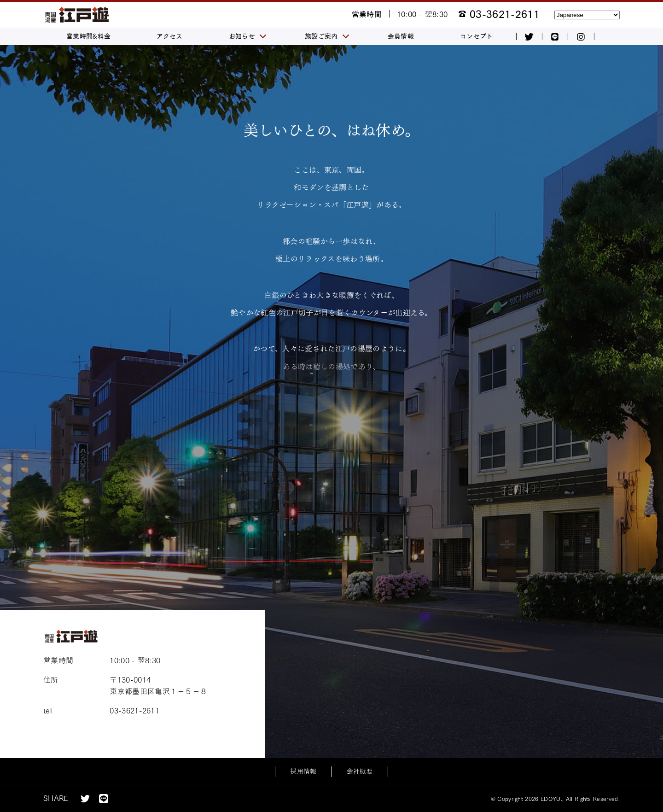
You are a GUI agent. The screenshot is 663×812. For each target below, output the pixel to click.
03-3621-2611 (505, 14)
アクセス (169, 36)
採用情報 (303, 771)
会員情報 (401, 36)
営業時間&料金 (88, 36)
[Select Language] (587, 15)
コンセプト (477, 36)
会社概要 (360, 771)
